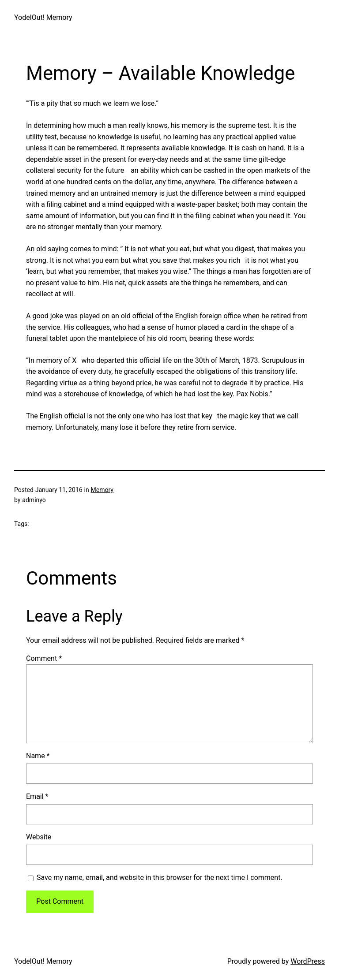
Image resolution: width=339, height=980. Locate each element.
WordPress (308, 961)
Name (38, 756)
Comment (44, 658)
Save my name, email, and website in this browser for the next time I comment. (160, 878)
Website (39, 837)
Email (37, 796)
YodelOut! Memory (43, 17)
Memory (102, 490)
